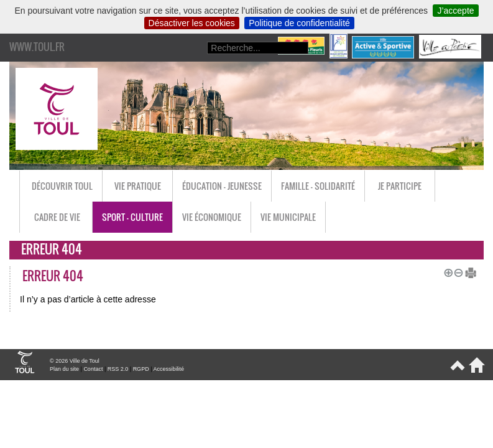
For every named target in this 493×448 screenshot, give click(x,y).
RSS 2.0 (118, 369)
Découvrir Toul (62, 186)
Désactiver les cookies (192, 23)
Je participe (400, 186)
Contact (93, 369)
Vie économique (212, 217)
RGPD (141, 369)
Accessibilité (168, 369)
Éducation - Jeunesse (222, 186)
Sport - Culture (132, 217)
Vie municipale (288, 217)
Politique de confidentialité (299, 23)
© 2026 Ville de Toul (75, 361)
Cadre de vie (57, 217)
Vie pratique (138, 186)
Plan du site (64, 369)
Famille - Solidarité (318, 186)
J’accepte (455, 11)
